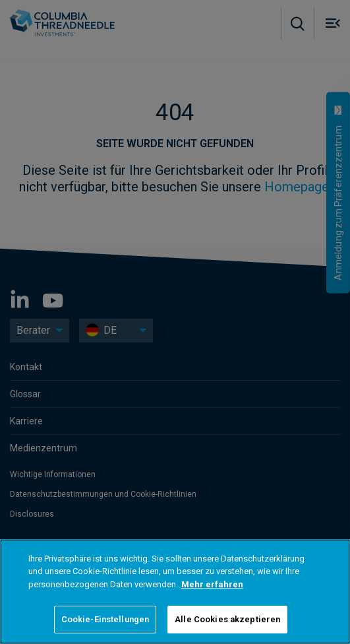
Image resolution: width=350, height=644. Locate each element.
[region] (175, 592)
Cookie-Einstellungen (105, 619)
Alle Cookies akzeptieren (227, 619)
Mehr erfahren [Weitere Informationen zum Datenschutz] (212, 584)
